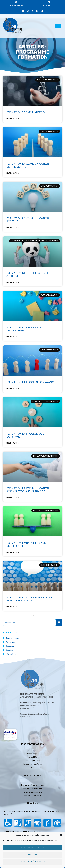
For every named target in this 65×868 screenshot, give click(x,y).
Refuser (33, 855)
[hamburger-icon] (58, 26)
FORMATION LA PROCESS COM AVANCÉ (31, 382)
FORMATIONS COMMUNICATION (27, 112)
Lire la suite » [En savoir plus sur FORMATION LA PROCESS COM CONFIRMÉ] (13, 443)
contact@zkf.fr (49, 6)
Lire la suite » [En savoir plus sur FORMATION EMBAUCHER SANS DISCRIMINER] (13, 552)
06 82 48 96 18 (16, 6)
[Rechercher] (59, 622)
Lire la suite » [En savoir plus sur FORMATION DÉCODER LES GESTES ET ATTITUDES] (13, 282)
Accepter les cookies (32, 847)
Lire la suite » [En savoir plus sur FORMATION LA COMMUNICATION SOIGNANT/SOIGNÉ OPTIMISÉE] (13, 498)
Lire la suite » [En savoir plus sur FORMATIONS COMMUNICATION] (13, 119)
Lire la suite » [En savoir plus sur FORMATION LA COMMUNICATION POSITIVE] (13, 228)
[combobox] (29, 622)
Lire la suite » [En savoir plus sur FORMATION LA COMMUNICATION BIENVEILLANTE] (13, 173)
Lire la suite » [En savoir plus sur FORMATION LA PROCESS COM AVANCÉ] (13, 389)
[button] (61, 835)
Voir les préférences (32, 862)
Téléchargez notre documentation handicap (22, 831)
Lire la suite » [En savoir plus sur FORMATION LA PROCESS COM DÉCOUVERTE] (13, 337)
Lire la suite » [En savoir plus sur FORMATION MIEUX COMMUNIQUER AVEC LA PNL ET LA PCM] (13, 607)
